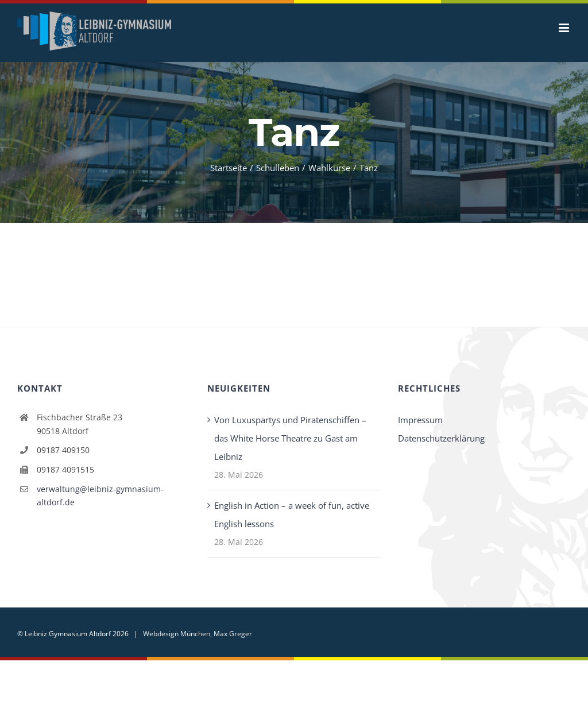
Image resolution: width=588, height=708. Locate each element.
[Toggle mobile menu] (565, 28)
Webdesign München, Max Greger (198, 634)
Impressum (420, 420)
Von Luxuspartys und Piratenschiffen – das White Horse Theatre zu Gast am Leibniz (290, 438)
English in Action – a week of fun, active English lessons (292, 514)
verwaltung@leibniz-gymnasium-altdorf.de (100, 496)
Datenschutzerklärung (441, 438)
